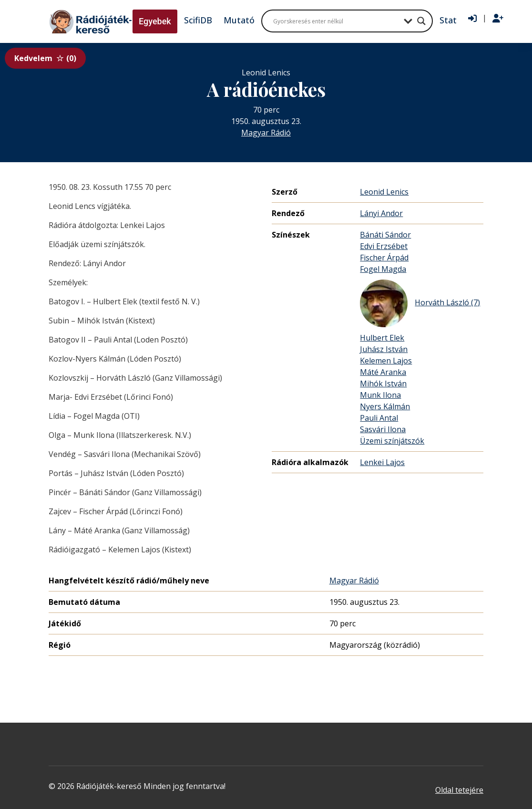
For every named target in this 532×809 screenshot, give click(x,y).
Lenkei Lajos (382, 462)
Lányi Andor (381, 213)
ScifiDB (198, 20)
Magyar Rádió (266, 133)
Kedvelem (45, 58)
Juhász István (384, 349)
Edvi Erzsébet (384, 246)
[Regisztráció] (498, 19)
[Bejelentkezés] (472, 19)
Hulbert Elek (382, 338)
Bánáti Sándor (385, 235)
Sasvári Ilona (383, 429)
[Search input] (336, 21)
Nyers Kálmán (385, 406)
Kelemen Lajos (386, 361)
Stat (448, 20)
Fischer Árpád (384, 258)
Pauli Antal (379, 418)
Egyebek (155, 21)
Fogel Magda (383, 269)
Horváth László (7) (420, 303)
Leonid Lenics (384, 192)
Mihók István (383, 384)
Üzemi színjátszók (392, 441)
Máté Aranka (383, 372)
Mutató (239, 20)
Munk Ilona (380, 395)
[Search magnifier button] (421, 21)
